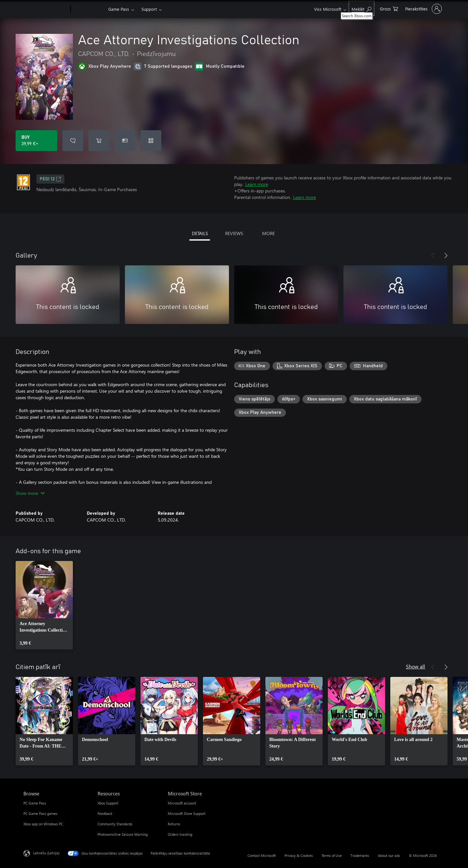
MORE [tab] (268, 233)
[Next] (446, 256)
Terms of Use (332, 855)
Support (149, 9)
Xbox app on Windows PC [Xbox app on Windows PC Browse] (43, 824)
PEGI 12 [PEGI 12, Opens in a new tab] (50, 179)
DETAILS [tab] (200, 233)
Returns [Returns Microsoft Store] (174, 824)
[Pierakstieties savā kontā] (423, 9)
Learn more (257, 184)
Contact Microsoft (262, 855)
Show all (415, 666)
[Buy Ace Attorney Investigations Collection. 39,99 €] (36, 141)
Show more (30, 493)
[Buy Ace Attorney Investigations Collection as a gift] (125, 141)
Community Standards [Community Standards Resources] (115, 824)
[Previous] (433, 256)
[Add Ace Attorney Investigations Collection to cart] (99, 141)
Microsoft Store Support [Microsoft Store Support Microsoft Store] (187, 813)
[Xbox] (89, 9)
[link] (44, 605)
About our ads (389, 855)
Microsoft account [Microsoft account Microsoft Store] (182, 803)
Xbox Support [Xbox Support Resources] (108, 803)
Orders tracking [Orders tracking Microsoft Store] (180, 834)
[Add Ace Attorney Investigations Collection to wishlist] (73, 141)
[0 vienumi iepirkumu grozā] (389, 8)
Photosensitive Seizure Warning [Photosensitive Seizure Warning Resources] (123, 834)
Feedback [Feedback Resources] (105, 813)
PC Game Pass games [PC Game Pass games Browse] (40, 813)
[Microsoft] (46, 9)
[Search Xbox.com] (361, 8)
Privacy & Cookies (299, 855)
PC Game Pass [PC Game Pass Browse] (35, 803)
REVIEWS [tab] (234, 233)
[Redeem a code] (151, 141)
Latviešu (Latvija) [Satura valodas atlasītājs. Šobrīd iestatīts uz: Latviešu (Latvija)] (46, 853)
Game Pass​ (119, 9)
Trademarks (360, 855)
